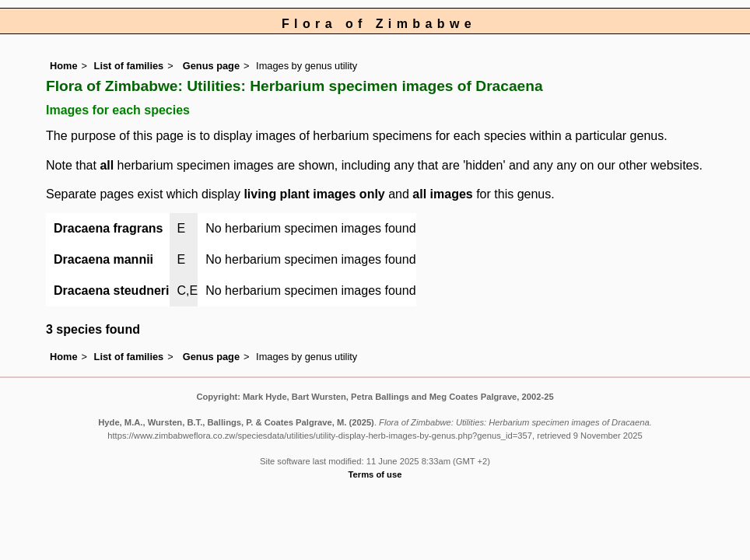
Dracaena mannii (103, 259)
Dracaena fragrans (109, 228)
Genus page (211, 66)
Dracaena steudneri (112, 290)
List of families (129, 66)
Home (64, 66)
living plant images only (314, 194)
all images (442, 194)
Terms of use (375, 474)
